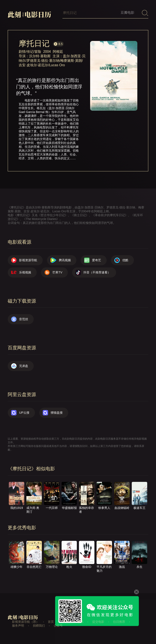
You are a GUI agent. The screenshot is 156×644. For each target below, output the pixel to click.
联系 (80, 622)
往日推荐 (119, 622)
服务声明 (18, 626)
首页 (51, 622)
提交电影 (98, 622)
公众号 (58, 626)
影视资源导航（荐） (26, 622)
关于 (66, 622)
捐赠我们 (39, 626)
